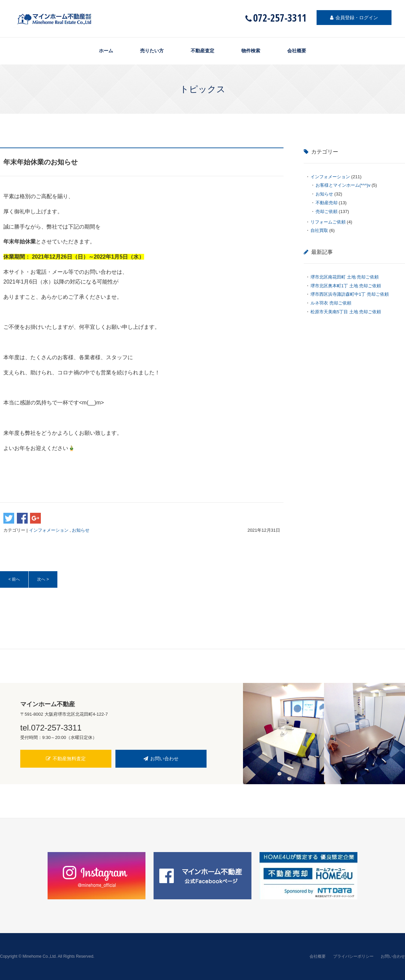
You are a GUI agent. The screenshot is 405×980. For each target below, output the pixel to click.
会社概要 (297, 51)
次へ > (43, 579)
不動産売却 (327, 203)
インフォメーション (49, 530)
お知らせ (81, 530)
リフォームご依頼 (328, 222)
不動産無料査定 (66, 759)
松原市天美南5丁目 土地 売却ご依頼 (346, 312)
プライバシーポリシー (353, 956)
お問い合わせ (161, 759)
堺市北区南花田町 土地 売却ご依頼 (345, 277)
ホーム (106, 51)
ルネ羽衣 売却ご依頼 (331, 303)
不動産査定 (202, 51)
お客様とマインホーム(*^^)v (343, 185)
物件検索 (251, 51)
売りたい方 (152, 51)
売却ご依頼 (327, 211)
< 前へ (14, 579)
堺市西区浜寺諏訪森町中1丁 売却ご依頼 (350, 294)
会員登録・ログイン (354, 18)
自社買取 (319, 230)
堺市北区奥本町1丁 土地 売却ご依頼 (346, 286)
